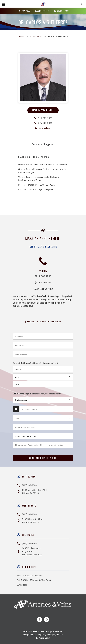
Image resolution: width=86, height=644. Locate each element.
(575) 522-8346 (42, 11)
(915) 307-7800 (24, 11)
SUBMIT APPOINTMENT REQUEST (43, 458)
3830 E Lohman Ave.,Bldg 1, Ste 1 (32, 551)
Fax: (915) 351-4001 (43, 289)
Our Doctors (36, 36)
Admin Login (43, 638)
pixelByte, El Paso (55, 635)
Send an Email (45, 128)
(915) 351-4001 (62, 11)
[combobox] (43, 369)
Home (22, 36)
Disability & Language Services (43, 322)
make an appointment (43, 110)
